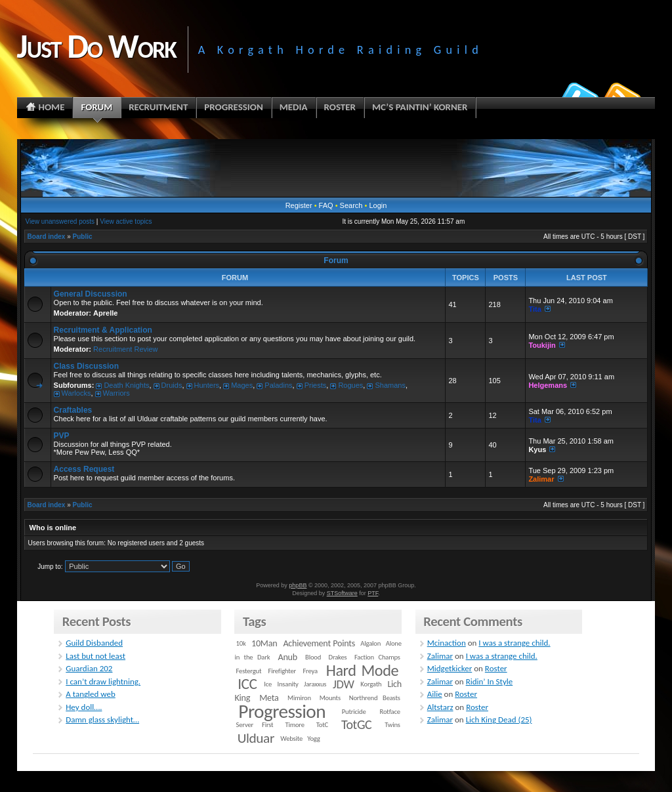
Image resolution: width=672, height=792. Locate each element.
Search (351, 205)
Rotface (390, 712)
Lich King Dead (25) (499, 719)
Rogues (350, 385)
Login (378, 205)
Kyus (537, 449)
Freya (310, 671)
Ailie (435, 694)
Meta (269, 698)
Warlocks (76, 393)
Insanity (287, 684)
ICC (247, 684)
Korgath (371, 684)
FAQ (326, 205)
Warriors (116, 393)
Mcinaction (447, 643)
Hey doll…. (84, 707)
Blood (313, 657)
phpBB (298, 585)
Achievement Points (319, 643)
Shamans (390, 385)
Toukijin (542, 345)
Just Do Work (96, 46)
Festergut (249, 671)
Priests (316, 385)
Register (299, 205)
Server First (255, 725)
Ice (268, 684)
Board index (47, 237)
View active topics (126, 221)
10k (241, 643)
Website (291, 739)
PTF (373, 593)
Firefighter (282, 671)
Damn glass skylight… (102, 719)
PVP (62, 436)
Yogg (313, 739)
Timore (294, 725)
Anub (288, 657)
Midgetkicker (450, 668)
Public (83, 237)
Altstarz (440, 707)
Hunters (207, 385)
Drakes (338, 657)
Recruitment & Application (103, 330)
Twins (392, 725)
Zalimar (541, 479)
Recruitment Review (125, 349)
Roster (496, 668)
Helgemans (548, 385)
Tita (535, 309)
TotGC (357, 724)
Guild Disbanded (94, 643)
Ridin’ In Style (490, 681)
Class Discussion (86, 366)
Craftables (73, 410)
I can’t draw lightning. (103, 681)
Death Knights (126, 385)
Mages (242, 385)
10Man (264, 643)
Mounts (330, 698)
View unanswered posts (60, 221)
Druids (172, 385)
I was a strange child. (514, 643)
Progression (282, 711)
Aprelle (105, 313)
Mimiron (299, 698)
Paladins (278, 385)
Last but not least (95, 656)
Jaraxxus (315, 684)
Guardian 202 (89, 668)
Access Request (84, 469)
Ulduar (256, 738)
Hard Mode (362, 671)
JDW (343, 684)
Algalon (370, 643)
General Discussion (91, 294)
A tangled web (91, 694)
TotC (322, 725)
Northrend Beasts (375, 698)
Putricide (354, 712)
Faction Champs (377, 657)
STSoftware (342, 593)
